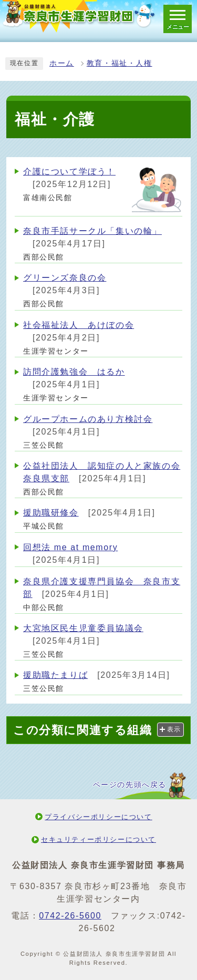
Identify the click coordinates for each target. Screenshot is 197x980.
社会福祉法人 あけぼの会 (79, 325)
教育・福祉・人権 (120, 63)
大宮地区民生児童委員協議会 (83, 628)
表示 (174, 729)
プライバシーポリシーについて (98, 817)
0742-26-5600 (70, 916)
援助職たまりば (55, 675)
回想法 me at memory (70, 547)
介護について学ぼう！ (69, 172)
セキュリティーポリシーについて (98, 839)
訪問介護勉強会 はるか (74, 372)
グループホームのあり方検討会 (88, 419)
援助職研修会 (51, 513)
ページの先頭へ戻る (130, 785)
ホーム (62, 63)
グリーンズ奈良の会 (65, 278)
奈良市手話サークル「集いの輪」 (92, 231)
